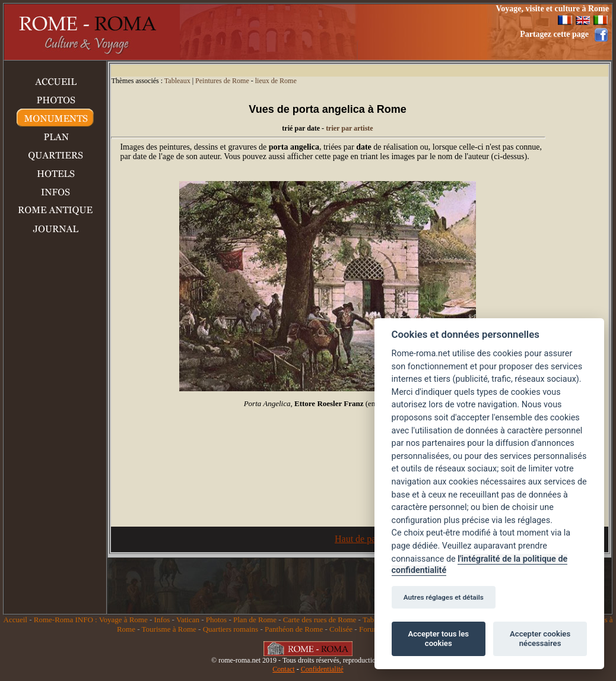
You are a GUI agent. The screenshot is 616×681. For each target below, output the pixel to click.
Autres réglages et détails (444, 597)
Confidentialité (322, 669)
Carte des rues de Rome (320, 620)
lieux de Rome (276, 81)
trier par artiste (350, 128)
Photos (216, 620)
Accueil (15, 620)
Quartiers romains (231, 629)
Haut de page (360, 539)
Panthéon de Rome (294, 629)
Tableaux (177, 81)
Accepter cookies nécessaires (540, 639)
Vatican (188, 620)
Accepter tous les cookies (439, 639)
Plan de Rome (255, 620)
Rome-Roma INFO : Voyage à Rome (91, 620)
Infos (162, 620)
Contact (283, 669)
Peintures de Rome (222, 81)
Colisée (341, 629)
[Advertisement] (322, 32)
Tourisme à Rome (169, 629)
